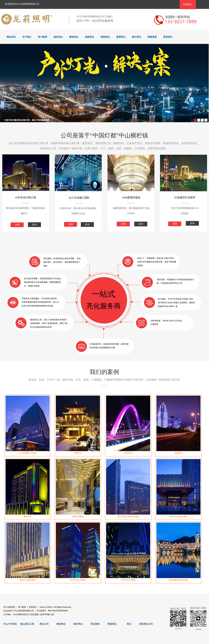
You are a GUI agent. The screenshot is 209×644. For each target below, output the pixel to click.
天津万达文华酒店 (128, 580)
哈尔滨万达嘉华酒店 (178, 517)
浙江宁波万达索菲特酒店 (128, 517)
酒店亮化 (58, 37)
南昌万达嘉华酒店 (28, 580)
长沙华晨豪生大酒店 (28, 453)
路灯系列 (137, 37)
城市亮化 (78, 624)
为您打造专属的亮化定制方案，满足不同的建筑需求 (27, 120)
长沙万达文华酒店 (78, 580)
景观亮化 (121, 37)
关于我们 (27, 37)
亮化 (129, 624)
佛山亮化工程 (27, 624)
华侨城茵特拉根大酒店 (178, 580)
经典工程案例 (78, 517)
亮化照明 (95, 624)
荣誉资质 (152, 37)
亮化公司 (44, 624)
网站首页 (11, 37)
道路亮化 (89, 37)
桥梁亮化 (105, 37)
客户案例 (42, 37)
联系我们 (168, 37)
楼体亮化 (74, 37)
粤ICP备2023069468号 (58, 611)
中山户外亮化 (10, 624)
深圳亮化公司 (146, 624)
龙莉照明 (11, 607)
